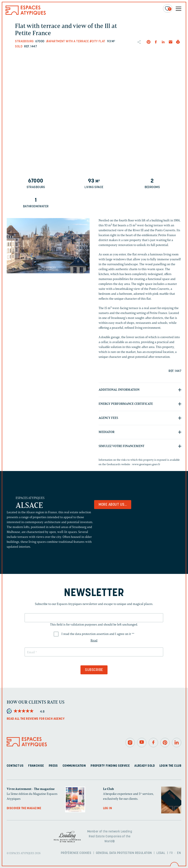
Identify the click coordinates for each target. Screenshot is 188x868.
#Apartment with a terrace (68, 41)
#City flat (97, 41)
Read (94, 640)
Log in (108, 808)
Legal (161, 853)
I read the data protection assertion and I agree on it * (98, 634)
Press (53, 766)
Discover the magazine (24, 808)
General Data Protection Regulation (124, 853)
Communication (74, 766)
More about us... (113, 505)
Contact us (15, 766)
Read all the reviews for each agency (36, 719)
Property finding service (110, 766)
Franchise (36, 766)
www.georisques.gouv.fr (146, 464)
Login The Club (170, 766)
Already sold (145, 766)
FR (171, 853)
